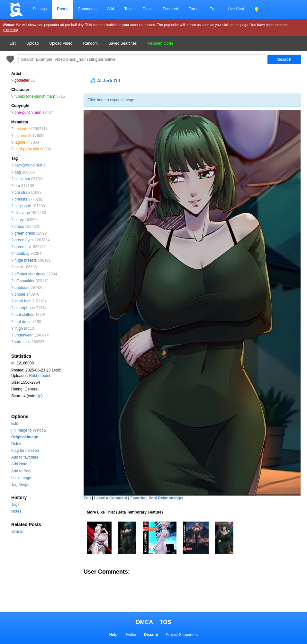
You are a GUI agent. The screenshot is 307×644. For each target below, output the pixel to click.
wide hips (23, 342)
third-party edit (27, 149)
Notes (16, 511)
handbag (22, 254)
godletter (22, 80)
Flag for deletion (25, 451)
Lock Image (21, 478)
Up (39, 396)
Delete (17, 444)
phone (20, 294)
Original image (25, 437)
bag (18, 172)
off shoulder (25, 281)
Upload (32, 43)
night (19, 267)
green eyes (24, 240)
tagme (20, 142)
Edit (15, 424)
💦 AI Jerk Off (105, 81)
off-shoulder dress (30, 274)
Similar (17, 532)
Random (90, 43)
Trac (214, 9)
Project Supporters (182, 635)
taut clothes (24, 315)
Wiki (110, 9)
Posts (62, 9)
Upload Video (61, 43)
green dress (25, 233)
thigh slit (22, 328)
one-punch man (28, 112)
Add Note (19, 464)
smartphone (25, 308)
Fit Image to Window (29, 430)
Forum (194, 9)
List (13, 43)
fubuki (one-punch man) (35, 96)
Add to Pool (21, 471)
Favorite (138, 498)
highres (21, 136)
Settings (40, 9)
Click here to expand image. (111, 100)
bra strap (22, 192)
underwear (24, 335)
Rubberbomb (40, 376)
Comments (87, 9)
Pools (148, 9)
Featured (170, 9)
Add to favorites (25, 457)
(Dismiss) (11, 30)
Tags (128, 9)
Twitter (131, 635)
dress (19, 227)
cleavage (22, 213)
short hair (23, 301)
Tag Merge (20, 485)
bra (17, 186)
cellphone (23, 206)
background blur (28, 165)
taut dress (23, 322)
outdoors (22, 288)
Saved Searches (122, 43)
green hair (23, 247)
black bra (22, 179)
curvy (19, 220)
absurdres (23, 129)
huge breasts (26, 260)
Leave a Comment (111, 498)
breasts (21, 199)
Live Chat (236, 9)
